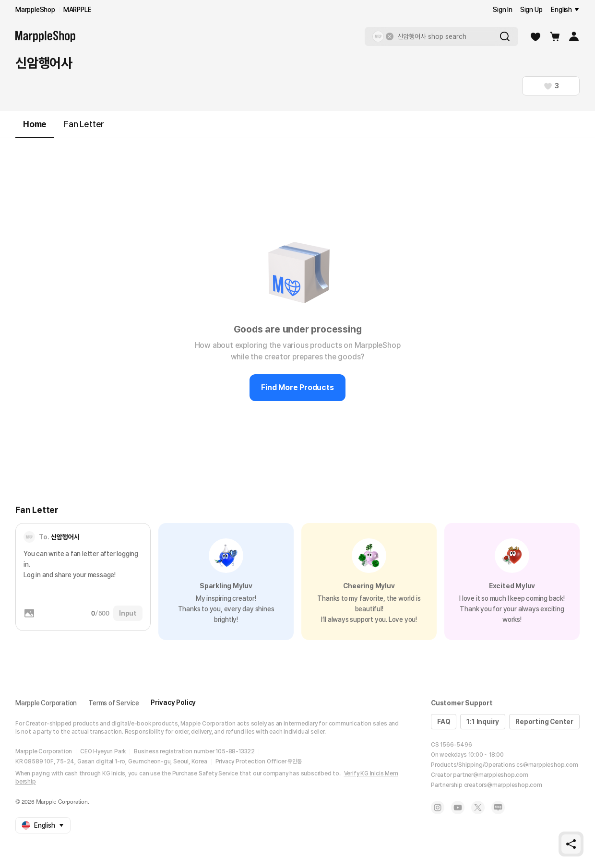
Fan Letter (84, 124)
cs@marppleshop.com (547, 765)
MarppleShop (35, 10)
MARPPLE (77, 10)
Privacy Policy (173, 702)
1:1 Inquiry (483, 722)
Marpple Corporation (46, 703)
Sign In (503, 10)
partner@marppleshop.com (490, 775)
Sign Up (531, 10)
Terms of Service (114, 703)
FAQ (444, 722)
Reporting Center (544, 722)
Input (128, 613)
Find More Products (297, 387)
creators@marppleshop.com (503, 785)
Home (35, 128)
